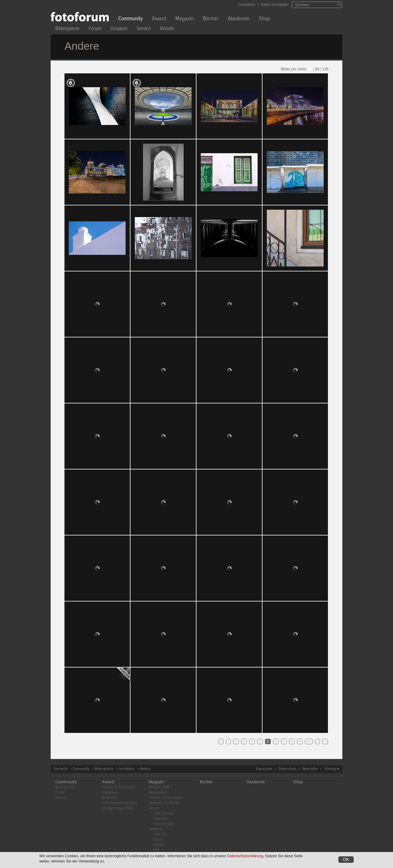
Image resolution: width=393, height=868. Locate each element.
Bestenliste (110, 798)
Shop (264, 19)
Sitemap (330, 769)
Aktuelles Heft (159, 787)
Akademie (239, 19)
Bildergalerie (67, 29)
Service (144, 29)
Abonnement (158, 793)
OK (346, 859)
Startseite (61, 769)
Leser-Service (163, 814)
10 (309, 741)
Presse (158, 840)
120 (325, 69)
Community (130, 19)
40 (310, 69)
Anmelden (247, 5)
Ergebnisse (110, 793)
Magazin (185, 19)
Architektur (127, 769)
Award (159, 19)
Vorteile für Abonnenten (166, 798)
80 (317, 69)
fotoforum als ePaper (164, 803)
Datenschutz (287, 769)
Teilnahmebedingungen (119, 803)
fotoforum (156, 829)
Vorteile (167, 29)
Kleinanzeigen (164, 824)
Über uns (160, 834)
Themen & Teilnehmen (119, 787)
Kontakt (159, 845)
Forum (95, 29)
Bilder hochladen (275, 5)
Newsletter (310, 769)
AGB (156, 850)
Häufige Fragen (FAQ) (118, 808)
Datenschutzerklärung (245, 856)
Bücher (211, 19)
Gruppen (119, 29)
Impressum (264, 769)
